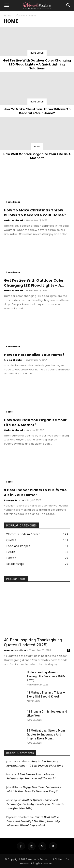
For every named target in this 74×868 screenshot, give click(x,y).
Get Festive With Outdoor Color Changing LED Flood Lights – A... (34, 283)
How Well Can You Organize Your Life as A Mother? (35, 422)
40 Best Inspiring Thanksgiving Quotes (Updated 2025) (33, 642)
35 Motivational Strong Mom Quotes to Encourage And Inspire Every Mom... (46, 735)
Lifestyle (20, 16)
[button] (7, 5)
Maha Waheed (14, 220)
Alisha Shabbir (13, 360)
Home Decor (37, 53)
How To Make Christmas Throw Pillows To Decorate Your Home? (35, 213)
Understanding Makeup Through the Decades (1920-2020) (46, 676)
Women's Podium (15, 650)
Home (7, 16)
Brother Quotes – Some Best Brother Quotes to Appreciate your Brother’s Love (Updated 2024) (35, 804)
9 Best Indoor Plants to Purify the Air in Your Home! (35, 492)
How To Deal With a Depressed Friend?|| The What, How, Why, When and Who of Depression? (33, 821)
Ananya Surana (14, 500)
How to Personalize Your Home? (34, 355)
